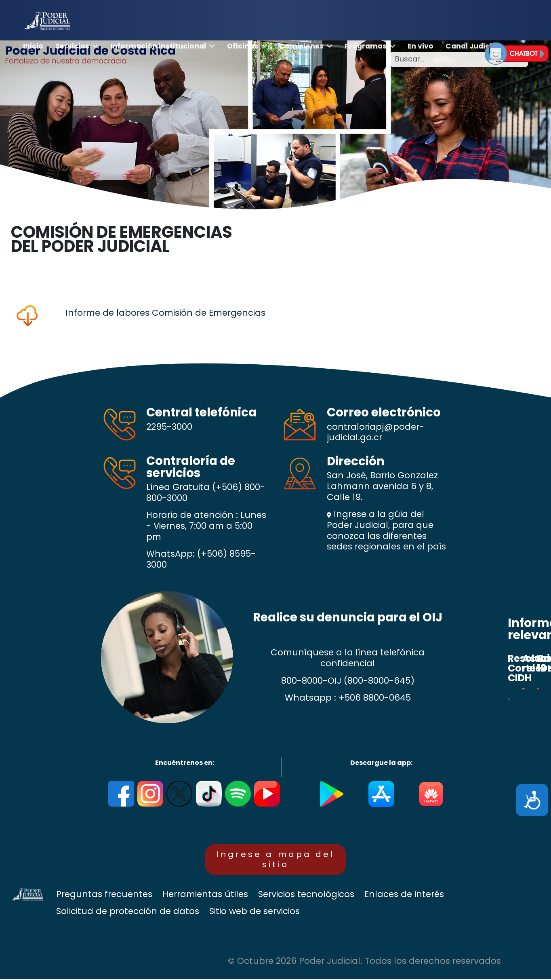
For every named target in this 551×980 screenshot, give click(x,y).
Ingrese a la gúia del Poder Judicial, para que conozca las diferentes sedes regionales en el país (386, 530)
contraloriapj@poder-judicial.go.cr (375, 432)
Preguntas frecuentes (104, 896)
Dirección (356, 461)
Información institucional (158, 46)
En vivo (421, 46)
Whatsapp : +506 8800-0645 (348, 698)
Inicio (33, 46)
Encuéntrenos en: (185, 763)
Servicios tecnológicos (306, 896)
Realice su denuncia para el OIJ (348, 617)
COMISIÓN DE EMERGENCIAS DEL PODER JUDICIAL (122, 239)
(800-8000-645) (379, 681)
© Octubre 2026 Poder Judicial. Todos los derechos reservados (364, 962)
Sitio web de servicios (254, 913)
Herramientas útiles (205, 896)
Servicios (72, 46)
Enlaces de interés (404, 896)
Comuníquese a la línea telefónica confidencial (348, 658)
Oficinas (243, 46)
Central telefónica (201, 412)
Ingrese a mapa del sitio (276, 860)
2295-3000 (169, 427)
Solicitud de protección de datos (128, 913)
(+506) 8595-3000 (201, 559)
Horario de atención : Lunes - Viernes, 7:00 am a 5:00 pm (206, 526)
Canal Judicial (472, 46)
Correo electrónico (384, 412)
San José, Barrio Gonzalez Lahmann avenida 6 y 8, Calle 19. (382, 486)
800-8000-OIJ (311, 681)
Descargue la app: (381, 763)
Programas (366, 46)
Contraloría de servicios (191, 467)
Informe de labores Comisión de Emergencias (165, 313)
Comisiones (301, 46)
